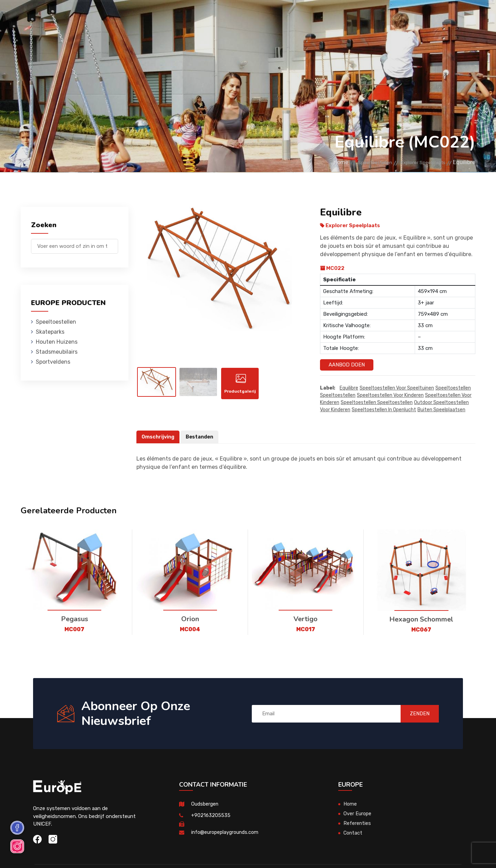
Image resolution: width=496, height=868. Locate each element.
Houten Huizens (188, 15)
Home (320, 162)
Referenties (329, 15)
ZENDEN (415, 714)
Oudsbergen (205, 804)
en (454, 16)
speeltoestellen (453, 388)
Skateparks (145, 15)
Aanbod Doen (347, 365)
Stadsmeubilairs (238, 15)
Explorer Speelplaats (418, 162)
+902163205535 (211, 816)
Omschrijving (159, 437)
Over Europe (358, 814)
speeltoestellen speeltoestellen (377, 403)
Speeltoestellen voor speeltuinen (397, 388)
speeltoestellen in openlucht (384, 410)
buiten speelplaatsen (441, 410)
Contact (363, 15)
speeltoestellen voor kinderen (390, 396)
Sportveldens (287, 15)
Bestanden (202, 437)
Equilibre (349, 388)
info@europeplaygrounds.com (226, 832)
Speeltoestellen (99, 15)
